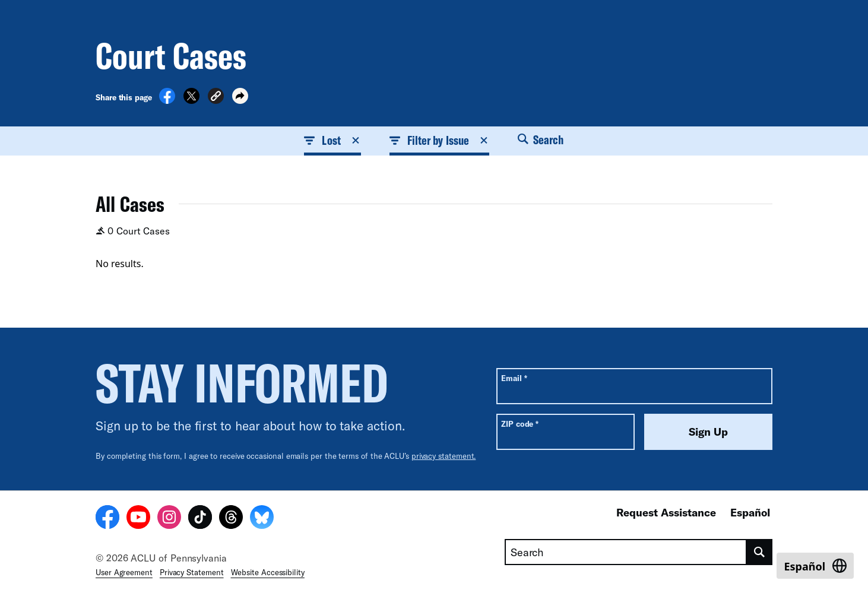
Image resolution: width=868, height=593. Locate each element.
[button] (216, 98)
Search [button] (541, 139)
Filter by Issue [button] (439, 140)
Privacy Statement (192, 572)
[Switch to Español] (815, 566)
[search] (760, 552)
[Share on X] (191, 100)
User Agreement (124, 572)
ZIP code (520, 424)
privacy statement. (444, 456)
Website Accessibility (268, 572)
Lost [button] (332, 140)
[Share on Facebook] (167, 100)
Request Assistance (666, 512)
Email (514, 378)
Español (750, 512)
